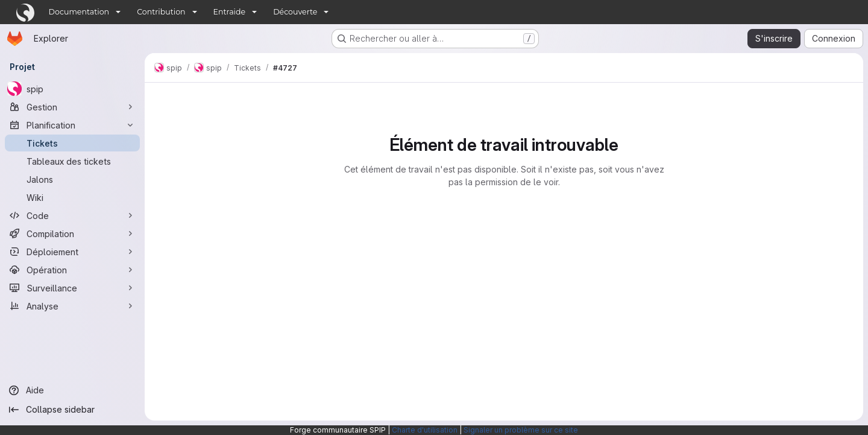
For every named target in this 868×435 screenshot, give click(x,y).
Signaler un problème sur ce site (521, 430)
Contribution (161, 12)
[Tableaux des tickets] (72, 161)
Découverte (295, 12)
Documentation (79, 12)
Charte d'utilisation (425, 430)
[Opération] (72, 270)
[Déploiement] (72, 252)
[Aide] (72, 390)
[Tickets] (72, 143)
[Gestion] (72, 107)
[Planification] (72, 125)
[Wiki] (72, 197)
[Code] (72, 215)
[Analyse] (72, 306)
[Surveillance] (72, 288)
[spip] (72, 89)
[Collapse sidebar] (72, 410)
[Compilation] (72, 233)
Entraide (230, 12)
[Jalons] (72, 179)
